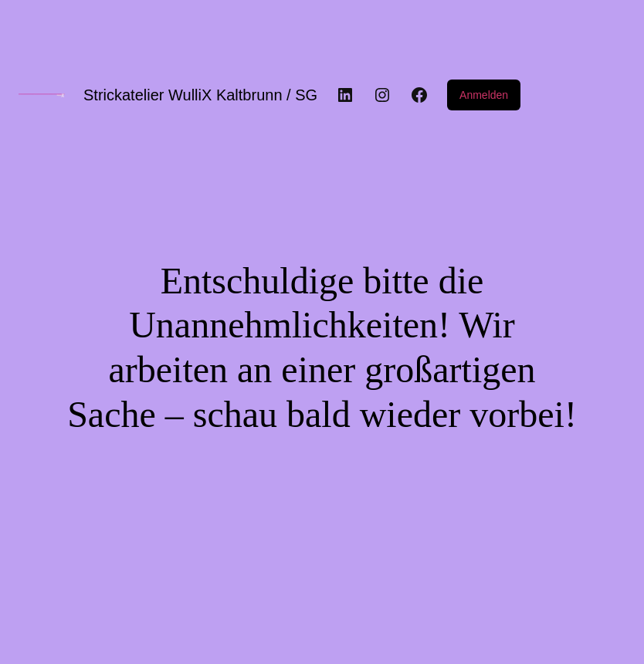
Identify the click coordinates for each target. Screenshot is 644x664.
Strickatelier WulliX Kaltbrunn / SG (200, 95)
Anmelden (484, 95)
